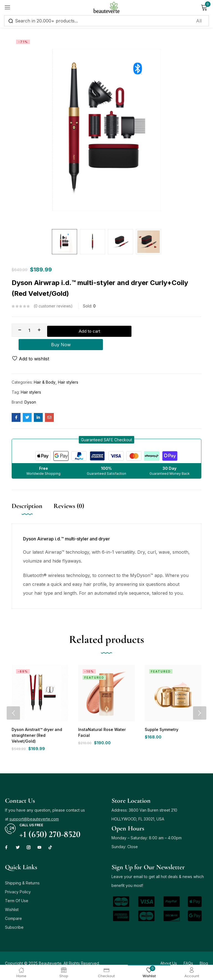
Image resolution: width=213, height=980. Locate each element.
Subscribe (14, 917)
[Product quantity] (29, 330)
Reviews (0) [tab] (69, 495)
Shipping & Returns (22, 873)
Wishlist (12, 899)
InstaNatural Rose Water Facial (106, 719)
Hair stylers (68, 371)
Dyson (30, 391)
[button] (106, 429)
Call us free (31, 815)
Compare (13, 908)
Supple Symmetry (161, 719)
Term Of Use (17, 890)
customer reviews (53, 306)
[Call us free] (10, 819)
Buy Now (161, 330)
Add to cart (86, 330)
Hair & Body (45, 371)
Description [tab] (27, 495)
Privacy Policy (18, 882)
